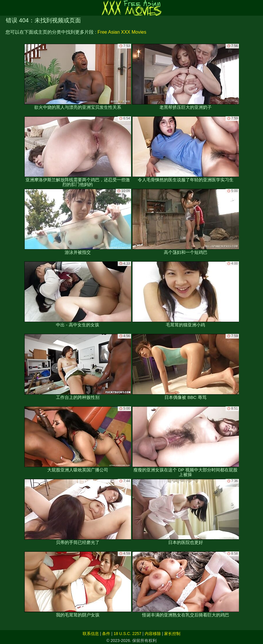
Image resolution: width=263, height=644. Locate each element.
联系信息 (91, 634)
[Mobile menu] (5, 8)
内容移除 (153, 634)
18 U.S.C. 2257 (128, 634)
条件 (106, 634)
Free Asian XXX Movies (122, 32)
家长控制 (172, 634)
